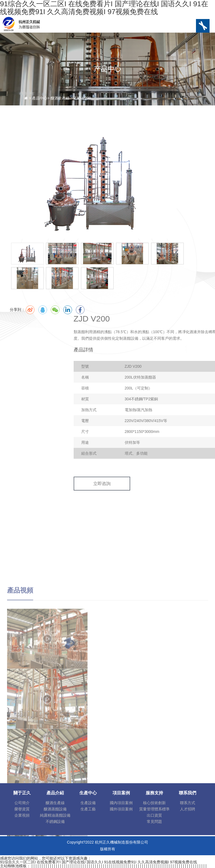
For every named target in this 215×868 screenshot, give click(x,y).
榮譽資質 (22, 809)
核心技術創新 (154, 803)
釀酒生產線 (55, 803)
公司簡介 (22, 803)
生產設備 (88, 803)
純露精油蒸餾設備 (55, 815)
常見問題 (154, 822)
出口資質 (154, 815)
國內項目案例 (121, 803)
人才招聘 (188, 809)
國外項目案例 (121, 809)
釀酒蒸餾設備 (55, 809)
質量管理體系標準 (154, 809)
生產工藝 (88, 809)
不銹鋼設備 (55, 822)
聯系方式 (188, 803)
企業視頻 (22, 815)
